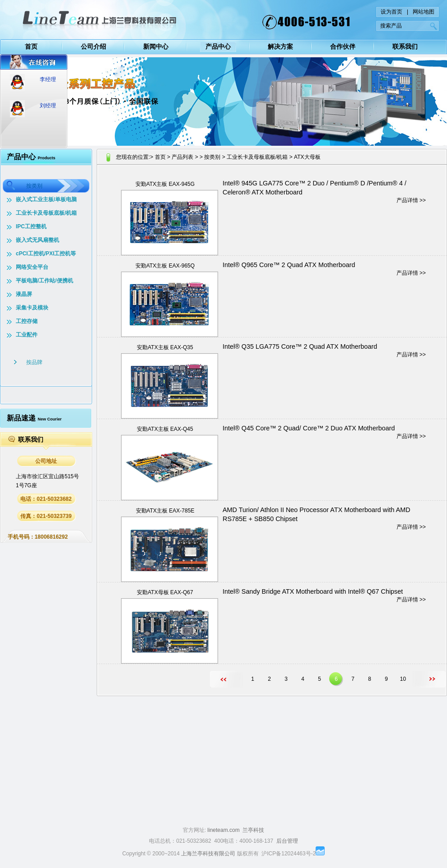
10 (403, 679)
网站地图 (424, 12)
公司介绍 (93, 46)
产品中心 (218, 46)
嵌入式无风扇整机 (37, 240)
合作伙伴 (343, 46)
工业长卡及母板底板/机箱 (46, 213)
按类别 (34, 186)
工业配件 (27, 335)
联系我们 (405, 46)
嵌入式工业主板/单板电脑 (46, 199)
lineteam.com (223, 830)
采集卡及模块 (32, 308)
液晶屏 (24, 294)
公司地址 (46, 461)
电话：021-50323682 (46, 499)
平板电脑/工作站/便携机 (44, 281)
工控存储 (27, 321)
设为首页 (391, 12)
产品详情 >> (411, 200)
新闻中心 (156, 46)
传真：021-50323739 (46, 516)
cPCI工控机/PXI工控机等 (46, 254)
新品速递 (34, 418)
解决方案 (280, 46)
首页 (31, 46)
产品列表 (182, 157)
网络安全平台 (32, 267)
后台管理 (287, 841)
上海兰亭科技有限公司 (208, 854)
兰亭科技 (253, 830)
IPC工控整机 (31, 226)
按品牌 (34, 362)
